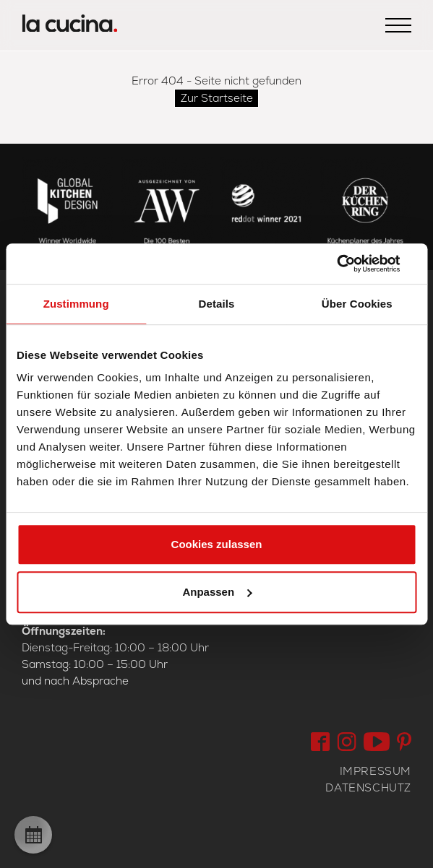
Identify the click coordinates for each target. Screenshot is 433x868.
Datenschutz (368, 787)
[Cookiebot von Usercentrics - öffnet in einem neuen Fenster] (353, 264)
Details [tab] (217, 304)
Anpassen (217, 592)
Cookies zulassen (217, 544)
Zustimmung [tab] (76, 304)
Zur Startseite (217, 98)
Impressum (376, 771)
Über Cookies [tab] (357, 304)
